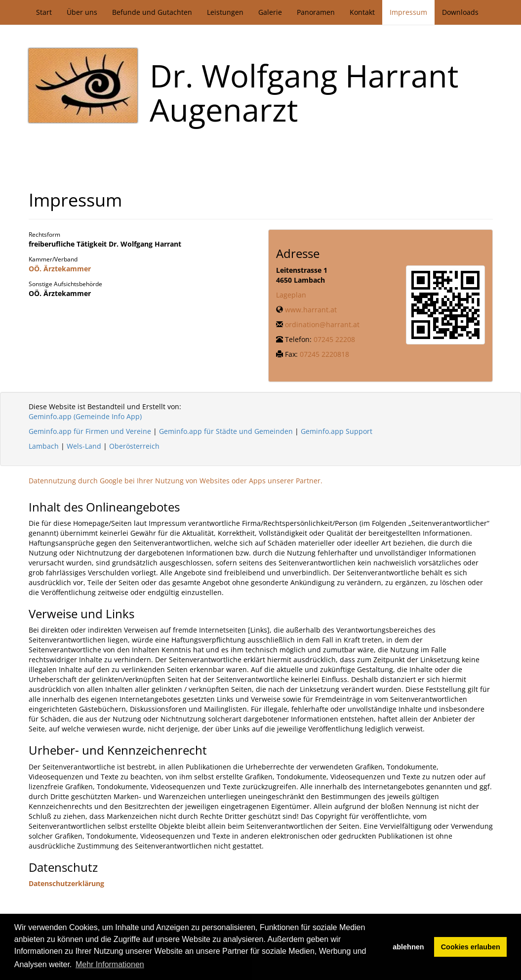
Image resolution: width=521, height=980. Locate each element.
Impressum (408, 12)
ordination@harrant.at (322, 324)
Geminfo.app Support (337, 431)
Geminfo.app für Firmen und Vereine (90, 431)
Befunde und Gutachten (152, 12)
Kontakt (362, 12)
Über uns (82, 12)
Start (44, 12)
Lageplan (291, 295)
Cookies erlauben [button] (471, 947)
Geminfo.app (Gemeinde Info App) (85, 416)
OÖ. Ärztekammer (60, 269)
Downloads (460, 12)
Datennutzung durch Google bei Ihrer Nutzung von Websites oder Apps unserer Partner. (176, 481)
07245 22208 (334, 339)
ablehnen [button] (408, 947)
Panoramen (316, 12)
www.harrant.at (311, 310)
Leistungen (225, 12)
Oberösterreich (134, 446)
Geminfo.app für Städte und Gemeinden (226, 431)
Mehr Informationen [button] (110, 964)
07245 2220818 (324, 354)
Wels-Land (84, 446)
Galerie (270, 12)
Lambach (44, 446)
